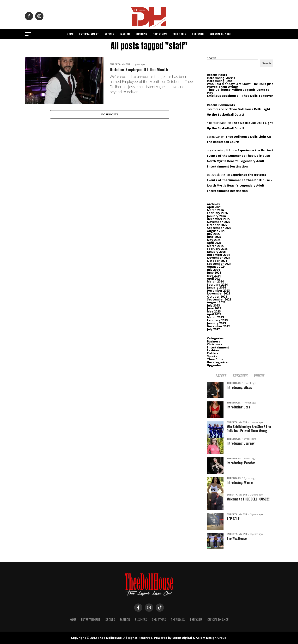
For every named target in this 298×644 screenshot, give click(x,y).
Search (211, 58)
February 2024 (217, 284)
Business (141, 34)
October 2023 (217, 296)
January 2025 (216, 252)
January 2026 (216, 216)
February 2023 (217, 320)
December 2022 (218, 326)
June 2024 (214, 272)
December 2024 (218, 255)
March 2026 (215, 210)
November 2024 (219, 258)
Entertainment (89, 34)
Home (70, 34)
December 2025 (218, 219)
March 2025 (215, 246)
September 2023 (219, 299)
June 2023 (214, 308)
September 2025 (219, 228)
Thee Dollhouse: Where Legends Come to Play (238, 91)
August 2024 (216, 266)
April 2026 (214, 207)
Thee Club (198, 34)
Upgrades (214, 365)
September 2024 (219, 264)
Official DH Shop (221, 34)
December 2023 (218, 290)
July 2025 (213, 234)
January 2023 (216, 323)
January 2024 (216, 287)
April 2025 (214, 243)
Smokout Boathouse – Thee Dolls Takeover (240, 96)
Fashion (125, 34)
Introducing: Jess (220, 81)
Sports (109, 34)
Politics (213, 353)
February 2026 (217, 213)
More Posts (110, 115)
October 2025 (217, 225)
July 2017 (213, 329)
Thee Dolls (179, 34)
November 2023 (219, 293)
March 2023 (215, 317)
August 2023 (216, 302)
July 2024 (213, 270)
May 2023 (214, 311)
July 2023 (213, 305)
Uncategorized (218, 362)
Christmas (160, 34)
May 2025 (214, 240)
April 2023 (214, 314)
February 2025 (217, 249)
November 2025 (219, 222)
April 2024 (214, 278)
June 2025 (214, 237)
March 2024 (215, 281)
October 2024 (217, 261)
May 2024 (214, 276)
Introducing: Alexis (221, 78)
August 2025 (216, 231)
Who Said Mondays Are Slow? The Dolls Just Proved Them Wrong (240, 85)
